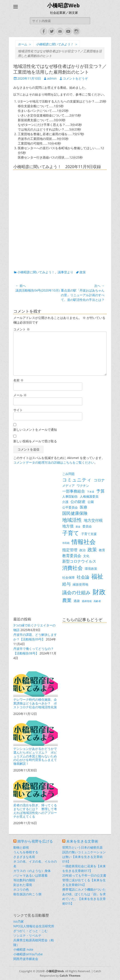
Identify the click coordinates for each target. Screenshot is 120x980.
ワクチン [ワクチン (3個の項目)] (83, 486)
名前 (18, 380)
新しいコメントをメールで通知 (35, 430)
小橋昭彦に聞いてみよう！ (57, 44)
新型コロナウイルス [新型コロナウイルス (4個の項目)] (79, 561)
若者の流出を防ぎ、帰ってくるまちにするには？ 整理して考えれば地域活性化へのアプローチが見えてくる (36, 798)
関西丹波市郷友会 (26, 959)
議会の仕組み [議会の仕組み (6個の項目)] (76, 592)
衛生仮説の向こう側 (27, 894)
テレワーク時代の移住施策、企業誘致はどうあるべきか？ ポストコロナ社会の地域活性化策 (36, 690)
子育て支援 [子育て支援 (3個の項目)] (89, 534)
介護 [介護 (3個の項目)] (65, 502)
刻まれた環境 (23, 885)
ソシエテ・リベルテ (27, 935)
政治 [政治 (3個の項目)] (82, 550)
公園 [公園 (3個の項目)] (91, 502)
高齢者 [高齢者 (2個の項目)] (97, 601)
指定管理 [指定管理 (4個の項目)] (70, 550)
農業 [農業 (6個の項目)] (67, 600)
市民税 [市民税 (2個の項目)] (66, 543)
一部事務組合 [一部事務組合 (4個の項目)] (74, 491)
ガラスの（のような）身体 (32, 871)
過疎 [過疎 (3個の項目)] (77, 601)
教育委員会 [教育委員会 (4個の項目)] (72, 556)
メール (20, 395)
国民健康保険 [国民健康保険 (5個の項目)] (75, 513)
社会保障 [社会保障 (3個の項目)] (68, 577)
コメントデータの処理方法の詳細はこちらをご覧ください (54, 462)
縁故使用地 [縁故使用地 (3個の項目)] (80, 584)
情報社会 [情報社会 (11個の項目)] (84, 542)
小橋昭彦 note (23, 949)
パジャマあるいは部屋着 (30, 875)
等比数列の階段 (24, 880)
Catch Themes (70, 976)
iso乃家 (19, 921)
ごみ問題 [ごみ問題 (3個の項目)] (68, 474)
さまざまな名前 (24, 857)
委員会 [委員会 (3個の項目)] (87, 526)
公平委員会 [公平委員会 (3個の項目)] (70, 507)
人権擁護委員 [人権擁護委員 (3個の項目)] (89, 496)
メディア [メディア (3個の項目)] (68, 486)
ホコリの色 (21, 889)
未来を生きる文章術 (82, 841)
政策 (83, 272)
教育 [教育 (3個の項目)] (102, 550)
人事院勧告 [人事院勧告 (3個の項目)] (70, 496)
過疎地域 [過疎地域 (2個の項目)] (87, 601)
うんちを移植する (26, 852)
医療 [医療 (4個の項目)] (84, 507)
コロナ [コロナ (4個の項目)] (99, 480)
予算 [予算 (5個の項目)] (100, 491)
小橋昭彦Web (63, 6)
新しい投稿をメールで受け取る (35, 441)
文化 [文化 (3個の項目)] (86, 556)
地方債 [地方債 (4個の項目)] (68, 526)
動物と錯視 (21, 847)
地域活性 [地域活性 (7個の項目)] (72, 520)
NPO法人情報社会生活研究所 (34, 926)
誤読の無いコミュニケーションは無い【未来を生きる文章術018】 (84, 857)
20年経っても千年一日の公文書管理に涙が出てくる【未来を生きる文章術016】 (84, 880)
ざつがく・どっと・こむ (30, 931)
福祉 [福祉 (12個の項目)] (97, 576)
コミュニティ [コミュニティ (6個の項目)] (77, 480)
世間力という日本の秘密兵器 (82, 847)
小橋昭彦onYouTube (28, 954)
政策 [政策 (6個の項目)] (92, 549)
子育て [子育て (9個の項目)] (71, 533)
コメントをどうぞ (75, 78)
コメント (22, 329)
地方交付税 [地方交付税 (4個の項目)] (93, 520)
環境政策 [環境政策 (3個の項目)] (91, 568)
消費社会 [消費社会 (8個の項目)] (72, 568)
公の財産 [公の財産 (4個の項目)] (78, 502)
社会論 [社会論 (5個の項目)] (83, 577)
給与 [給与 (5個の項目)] (66, 584)
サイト (18, 410)
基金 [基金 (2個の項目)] (78, 527)
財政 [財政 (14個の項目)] (99, 592)
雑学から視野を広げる (35, 841)
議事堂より (66, 272)
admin (52, 78)
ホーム (25, 44)
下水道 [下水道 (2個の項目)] (91, 492)
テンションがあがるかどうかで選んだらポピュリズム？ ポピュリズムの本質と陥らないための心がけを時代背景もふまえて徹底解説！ (36, 743)
